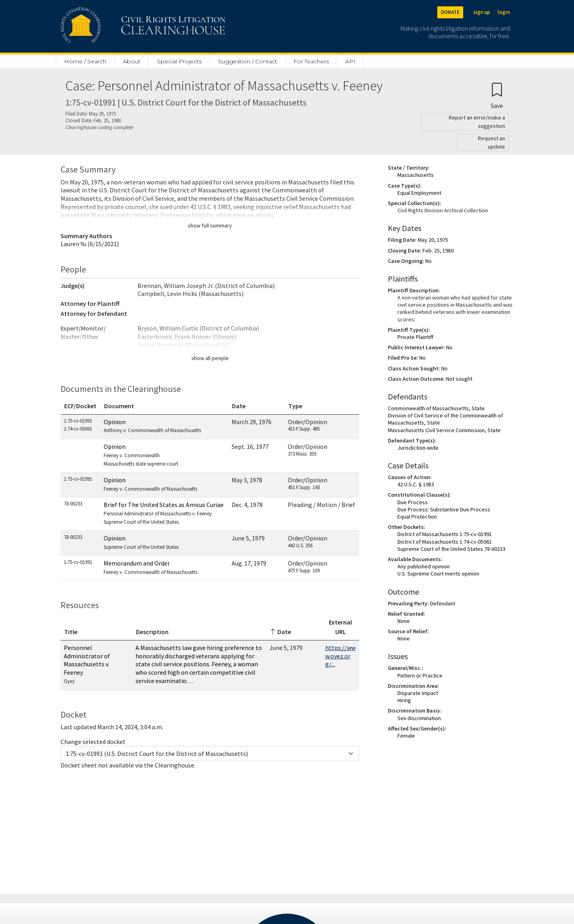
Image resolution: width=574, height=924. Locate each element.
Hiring (404, 700)
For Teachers (311, 61)
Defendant (443, 603)
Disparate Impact (418, 693)
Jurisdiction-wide (418, 448)
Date (239, 406)
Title (71, 632)
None (404, 621)
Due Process (413, 502)
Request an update (491, 142)
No (429, 261)
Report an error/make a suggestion (477, 122)
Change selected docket (93, 742)
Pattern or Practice (420, 675)
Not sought (459, 379)
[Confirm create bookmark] (497, 95)
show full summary (210, 225)
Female (406, 736)
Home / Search (85, 61)
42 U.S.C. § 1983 (416, 484)
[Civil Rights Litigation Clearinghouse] (120, 26)
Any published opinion (424, 566)
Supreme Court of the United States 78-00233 (451, 549)
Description (152, 632)
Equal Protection (417, 517)
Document (119, 406)
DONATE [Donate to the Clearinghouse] (450, 12)
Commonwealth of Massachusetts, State (436, 408)
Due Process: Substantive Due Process (444, 509)
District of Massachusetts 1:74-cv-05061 (445, 542)
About (132, 61)
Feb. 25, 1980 (438, 251)
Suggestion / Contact (248, 61)
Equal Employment (419, 193)
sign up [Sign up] (482, 12)
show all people (210, 358)
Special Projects (179, 61)
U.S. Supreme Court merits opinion (438, 574)
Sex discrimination (419, 718)
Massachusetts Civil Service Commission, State (444, 430)
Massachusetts (416, 175)
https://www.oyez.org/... (340, 656)
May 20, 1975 (433, 240)
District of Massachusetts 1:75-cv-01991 (445, 534)
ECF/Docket (80, 406)
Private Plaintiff (415, 337)
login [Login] (504, 12)
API (350, 61)
